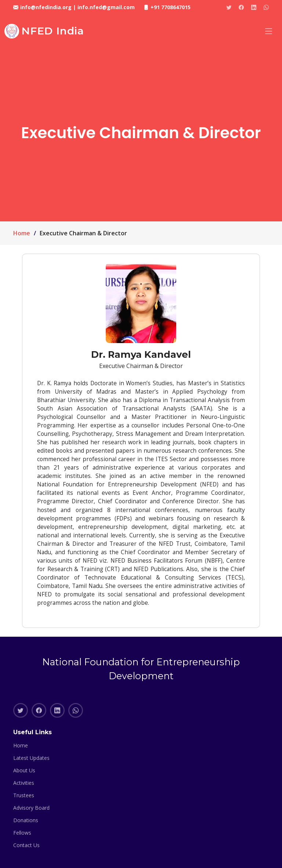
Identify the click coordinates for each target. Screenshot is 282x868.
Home (22, 233)
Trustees (24, 795)
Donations (26, 820)
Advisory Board (31, 808)
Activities (24, 783)
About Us (24, 770)
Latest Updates (31, 758)
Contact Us (26, 845)
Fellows (22, 833)
